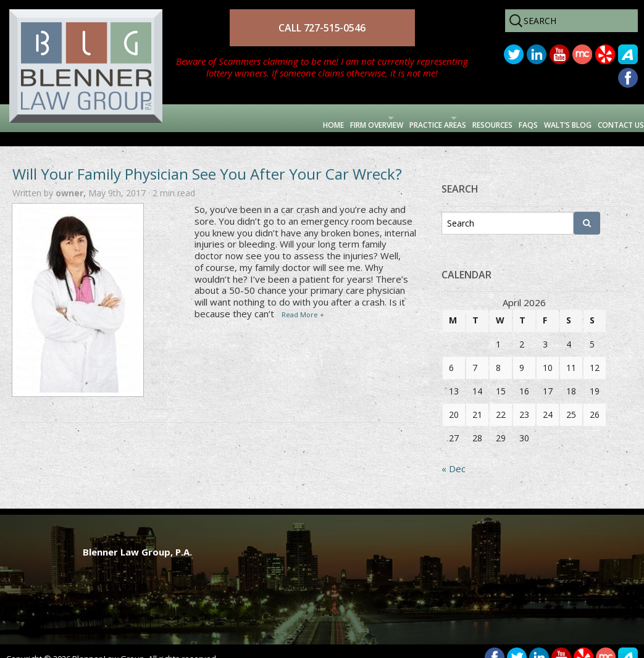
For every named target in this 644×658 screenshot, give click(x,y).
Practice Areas (325, 118)
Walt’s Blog (530, 118)
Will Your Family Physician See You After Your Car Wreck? (207, 160)
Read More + (303, 300)
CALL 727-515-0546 (322, 28)
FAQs (472, 118)
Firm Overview (221, 118)
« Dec (454, 454)
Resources (419, 118)
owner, (72, 179)
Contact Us (606, 118)
